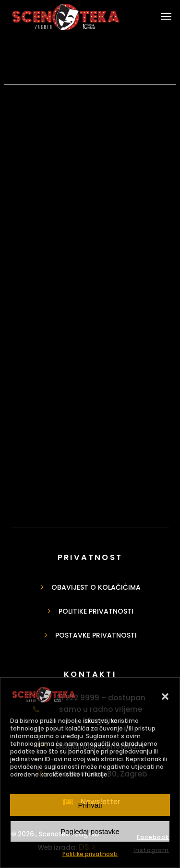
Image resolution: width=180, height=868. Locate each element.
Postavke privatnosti (96, 635)
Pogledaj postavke (90, 831)
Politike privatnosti (90, 854)
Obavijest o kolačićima (96, 587)
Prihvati (90, 805)
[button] (165, 697)
